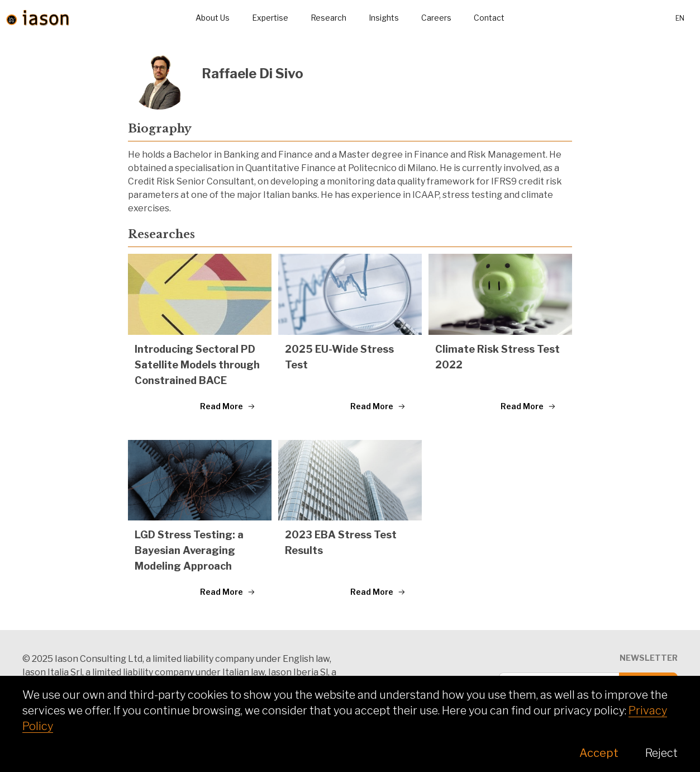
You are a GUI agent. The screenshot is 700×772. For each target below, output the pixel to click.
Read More (228, 406)
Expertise (270, 18)
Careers (436, 18)
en (680, 18)
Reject (661, 753)
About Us (213, 18)
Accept (599, 753)
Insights (384, 18)
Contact (489, 18)
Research (328, 18)
